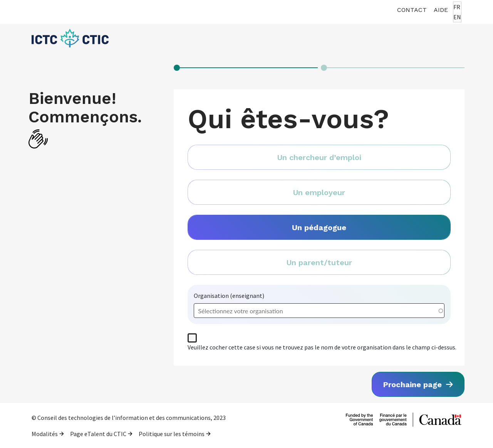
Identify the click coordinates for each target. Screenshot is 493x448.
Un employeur (319, 192)
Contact (412, 10)
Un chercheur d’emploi (319, 157)
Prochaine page (414, 384)
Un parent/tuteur (319, 262)
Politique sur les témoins (172, 434)
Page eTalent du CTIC (98, 434)
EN (457, 17)
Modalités (45, 434)
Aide (441, 10)
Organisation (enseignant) (229, 296)
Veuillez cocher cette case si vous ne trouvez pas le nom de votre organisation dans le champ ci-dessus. (322, 347)
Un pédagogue (319, 227)
